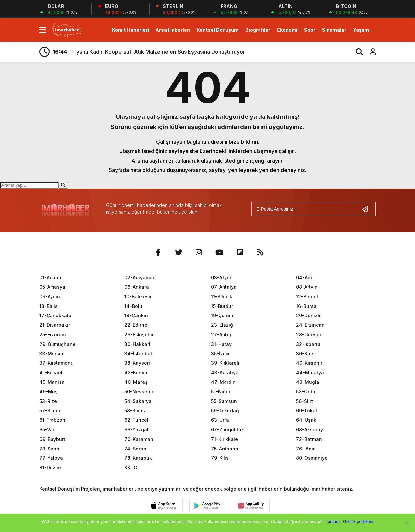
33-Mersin (51, 354)
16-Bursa (306, 306)
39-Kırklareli (225, 363)
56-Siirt (305, 401)
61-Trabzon (52, 420)
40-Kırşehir (309, 363)
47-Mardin (223, 382)
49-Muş (49, 392)
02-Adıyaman (140, 277)
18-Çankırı (136, 315)
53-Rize (48, 401)
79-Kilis (220, 458)
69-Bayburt (52, 439)
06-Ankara (137, 287)
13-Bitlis (49, 306)
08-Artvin (307, 287)
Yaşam (361, 30)
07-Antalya (224, 287)
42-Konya (136, 372)
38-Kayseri (137, 363)
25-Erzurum (52, 334)
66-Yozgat (137, 430)
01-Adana (50, 277)
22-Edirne (136, 325)
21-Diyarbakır (55, 325)
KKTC (131, 467)
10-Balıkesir (138, 297)
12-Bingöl (307, 297)
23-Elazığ (222, 325)
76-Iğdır (305, 449)
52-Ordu (306, 392)
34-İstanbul (138, 354)
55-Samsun (224, 401)
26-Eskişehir (139, 334)
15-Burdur (222, 306)
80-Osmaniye (312, 458)
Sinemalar (334, 30)
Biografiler (258, 30)
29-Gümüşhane (57, 344)
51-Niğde (221, 392)
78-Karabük (138, 458)
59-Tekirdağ (225, 410)
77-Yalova (51, 458)
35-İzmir (220, 354)
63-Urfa (220, 420)
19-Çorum (222, 315)
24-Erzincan (310, 325)
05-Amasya (52, 287)
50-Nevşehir (139, 392)
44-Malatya (310, 372)
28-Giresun (309, 334)
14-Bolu (133, 306)
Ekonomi (287, 30)
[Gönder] (368, 209)
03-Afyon (222, 277)
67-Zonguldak (227, 430)
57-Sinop (50, 410)
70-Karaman (139, 439)
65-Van (48, 430)
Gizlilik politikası (358, 522)
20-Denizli (308, 315)
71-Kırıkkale (225, 439)
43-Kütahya (225, 372)
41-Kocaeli (52, 372)
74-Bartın (135, 449)
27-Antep (222, 334)
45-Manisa (52, 382)
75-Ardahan (225, 449)
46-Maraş (136, 382)
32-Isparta (308, 344)
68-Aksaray (310, 430)
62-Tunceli (137, 420)
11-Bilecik (222, 297)
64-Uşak (306, 420)
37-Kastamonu (56, 363)
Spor (310, 30)
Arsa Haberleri (173, 30)
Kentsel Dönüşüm (218, 30)
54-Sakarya (138, 401)
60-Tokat (307, 410)
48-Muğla (308, 382)
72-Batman (309, 439)
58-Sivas (135, 410)
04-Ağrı (305, 277)
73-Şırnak (51, 449)
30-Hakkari (137, 344)
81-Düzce (50, 467)
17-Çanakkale (55, 315)
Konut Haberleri (130, 30)
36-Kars (305, 354)
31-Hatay (221, 344)
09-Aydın (50, 297)
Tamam (333, 522)
